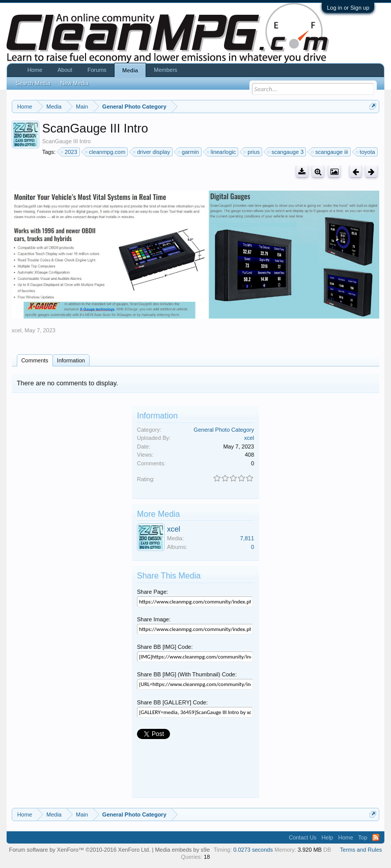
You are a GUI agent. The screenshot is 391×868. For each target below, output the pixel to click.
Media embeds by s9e (182, 850)
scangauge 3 (286, 152)
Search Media (33, 83)
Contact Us (302, 837)
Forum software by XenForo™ (80, 850)
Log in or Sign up (348, 8)
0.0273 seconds (253, 850)
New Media (75, 83)
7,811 (247, 538)
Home (35, 70)
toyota (366, 152)
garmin (189, 152)
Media (130, 70)
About (65, 70)
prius (252, 152)
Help (328, 837)
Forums (97, 70)
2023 (69, 152)
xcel (17, 330)
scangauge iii (330, 152)
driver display (152, 152)
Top (363, 837)
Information (71, 360)
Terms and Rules (361, 850)
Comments (35, 360)
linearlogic (222, 152)
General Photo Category (224, 430)
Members (165, 70)
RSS (376, 837)
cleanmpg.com (106, 152)
